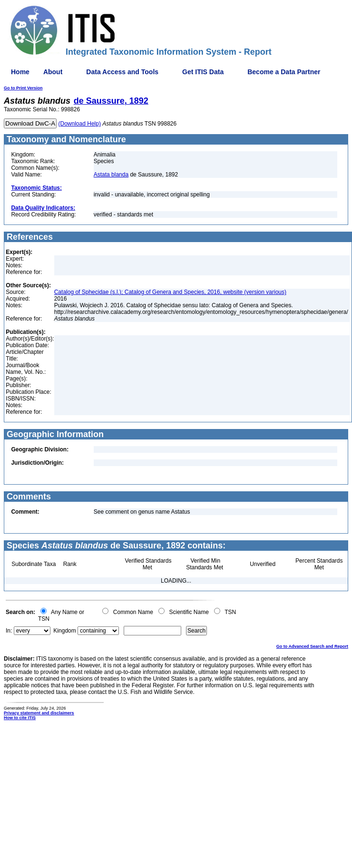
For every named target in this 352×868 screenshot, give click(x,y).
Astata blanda (111, 175)
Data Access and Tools (122, 72)
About (53, 72)
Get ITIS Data (203, 72)
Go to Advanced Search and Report (312, 646)
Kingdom (64, 631)
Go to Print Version (23, 88)
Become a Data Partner (284, 72)
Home (20, 72)
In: (9, 631)
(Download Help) (80, 124)
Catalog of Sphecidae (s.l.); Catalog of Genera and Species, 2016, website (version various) (170, 292)
